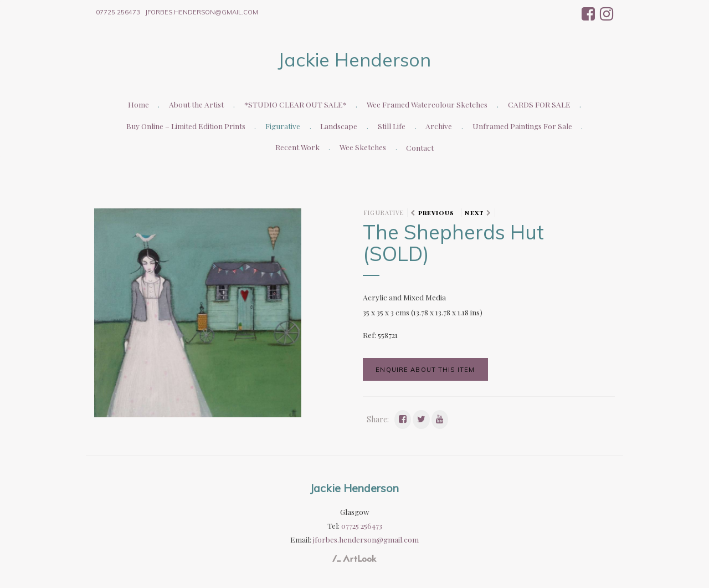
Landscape (339, 126)
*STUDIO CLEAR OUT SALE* (296, 104)
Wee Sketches (363, 147)
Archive (439, 126)
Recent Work (297, 147)
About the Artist (196, 104)
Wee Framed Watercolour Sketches (427, 104)
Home (138, 104)
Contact (420, 147)
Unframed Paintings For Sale (522, 126)
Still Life (392, 126)
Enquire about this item (425, 370)
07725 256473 (118, 12)
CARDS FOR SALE (539, 104)
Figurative (283, 126)
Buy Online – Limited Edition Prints (186, 126)
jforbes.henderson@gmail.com (202, 12)
